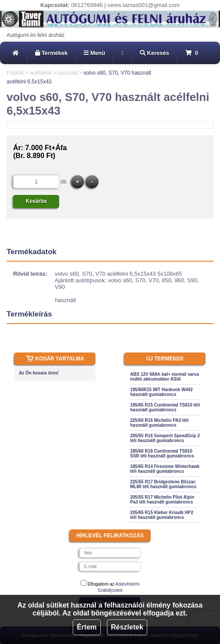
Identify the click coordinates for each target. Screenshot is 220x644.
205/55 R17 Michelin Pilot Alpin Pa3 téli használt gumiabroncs (162, 500)
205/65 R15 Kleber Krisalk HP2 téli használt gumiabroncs (162, 515)
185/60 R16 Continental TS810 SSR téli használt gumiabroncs (162, 453)
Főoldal (15, 73)
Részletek (127, 627)
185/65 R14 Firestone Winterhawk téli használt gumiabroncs (165, 469)
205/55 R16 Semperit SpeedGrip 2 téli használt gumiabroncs (165, 438)
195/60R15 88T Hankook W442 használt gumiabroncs (161, 392)
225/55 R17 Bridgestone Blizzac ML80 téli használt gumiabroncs (163, 484)
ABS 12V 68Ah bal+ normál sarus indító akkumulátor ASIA (165, 377)
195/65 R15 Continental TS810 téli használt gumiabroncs (165, 407)
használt (68, 73)
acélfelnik (41, 73)
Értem (87, 627)
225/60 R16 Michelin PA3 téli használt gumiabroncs (159, 423)
